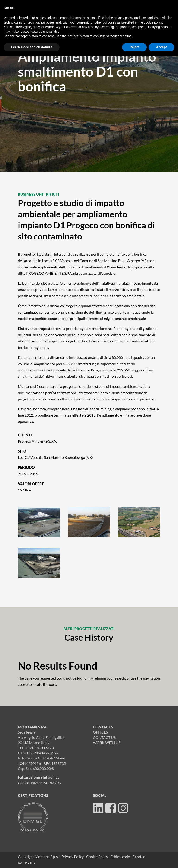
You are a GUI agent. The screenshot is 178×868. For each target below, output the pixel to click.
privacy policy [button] (124, 18)
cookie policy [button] (153, 22)
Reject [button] (134, 47)
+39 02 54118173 (40, 748)
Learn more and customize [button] (32, 47)
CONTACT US (104, 737)
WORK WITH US (107, 742)
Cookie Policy (97, 857)
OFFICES (100, 732)
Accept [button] (161, 47)
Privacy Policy (73, 857)
